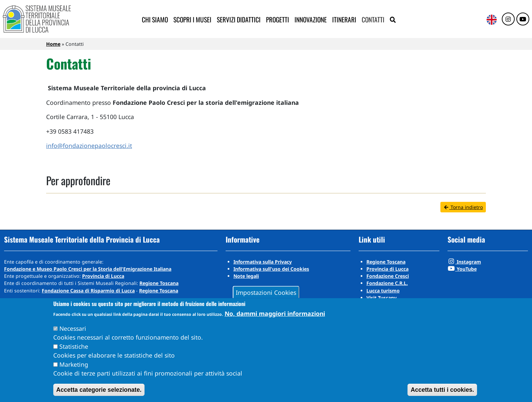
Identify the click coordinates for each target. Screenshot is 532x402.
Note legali (246, 276)
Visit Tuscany (382, 298)
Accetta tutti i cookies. (442, 390)
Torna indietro (463, 207)
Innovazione (311, 20)
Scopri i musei (192, 20)
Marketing (74, 364)
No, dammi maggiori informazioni (275, 313)
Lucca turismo (383, 291)
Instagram (464, 262)
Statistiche (74, 346)
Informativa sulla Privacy (263, 262)
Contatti (373, 20)
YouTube (462, 269)
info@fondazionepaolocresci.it (89, 146)
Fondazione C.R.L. (387, 283)
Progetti (278, 20)
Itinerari (344, 20)
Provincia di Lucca (103, 276)
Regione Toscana (159, 283)
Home (53, 44)
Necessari (73, 328)
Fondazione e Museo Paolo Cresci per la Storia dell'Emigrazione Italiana (88, 269)
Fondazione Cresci (388, 276)
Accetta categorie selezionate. (99, 390)
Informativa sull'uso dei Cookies (271, 269)
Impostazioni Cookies (266, 292)
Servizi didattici (239, 20)
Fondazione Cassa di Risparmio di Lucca (88, 291)
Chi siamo (155, 20)
